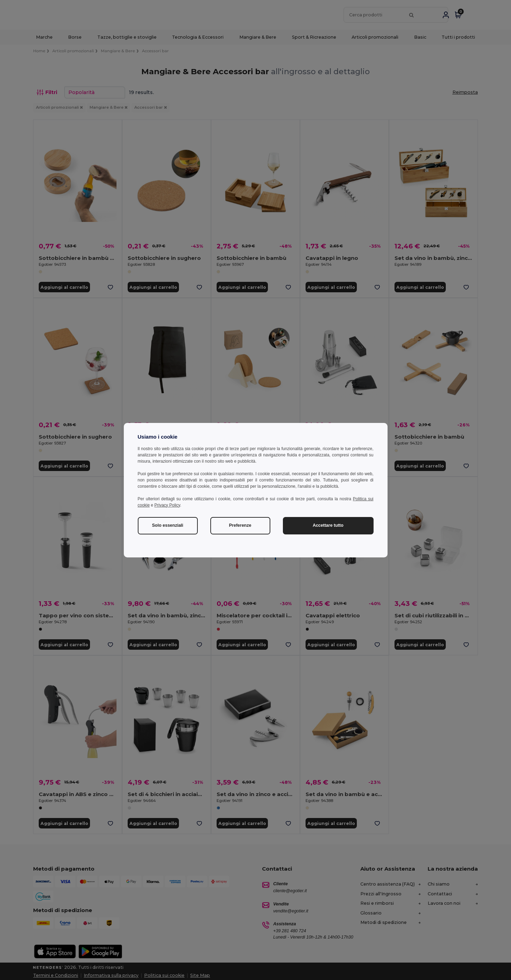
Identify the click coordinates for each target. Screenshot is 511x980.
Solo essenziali (168, 525)
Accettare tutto (328, 525)
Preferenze (240, 525)
